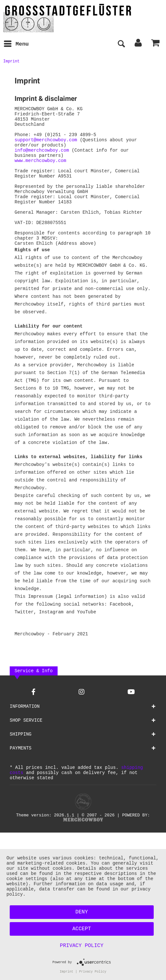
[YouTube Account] (131, 719)
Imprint (67, 971)
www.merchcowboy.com (40, 171)
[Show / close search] (121, 44)
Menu (16, 43)
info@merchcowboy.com (42, 159)
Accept (82, 928)
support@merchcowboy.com (46, 146)
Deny (82, 911)
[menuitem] (16, 44)
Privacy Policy (82, 945)
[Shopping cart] (156, 44)
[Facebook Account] (33, 719)
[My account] (138, 44)
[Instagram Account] (82, 719)
